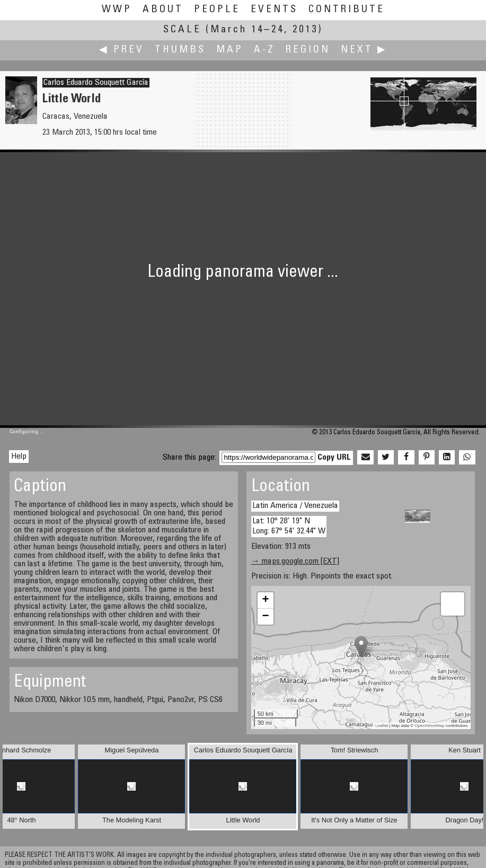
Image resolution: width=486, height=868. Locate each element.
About (163, 10)
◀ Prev (122, 50)
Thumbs (180, 50)
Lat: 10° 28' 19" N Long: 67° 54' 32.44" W (289, 526)
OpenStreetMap (429, 726)
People (217, 10)
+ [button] (266, 600)
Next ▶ (364, 50)
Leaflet (382, 726)
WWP (117, 10)
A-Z (264, 50)
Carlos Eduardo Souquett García (96, 83)
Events (274, 10)
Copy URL (334, 458)
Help (19, 457)
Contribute (347, 10)
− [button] (266, 617)
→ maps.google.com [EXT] (295, 562)
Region (308, 50)
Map (230, 50)
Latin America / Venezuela (295, 506)
